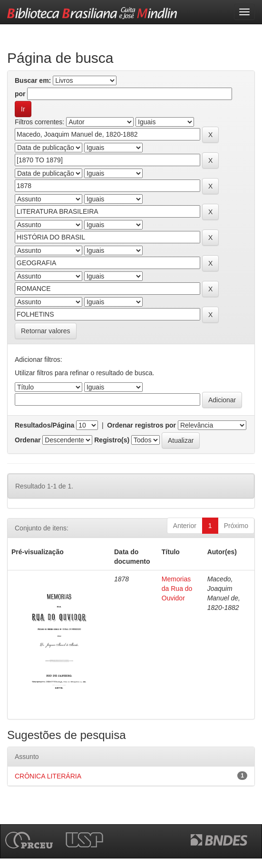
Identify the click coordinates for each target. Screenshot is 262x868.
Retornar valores (46, 331)
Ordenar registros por (141, 425)
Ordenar (28, 440)
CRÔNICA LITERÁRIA (48, 776)
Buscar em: (33, 80)
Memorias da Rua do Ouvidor (177, 589)
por (20, 94)
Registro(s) (112, 440)
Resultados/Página (44, 425)
